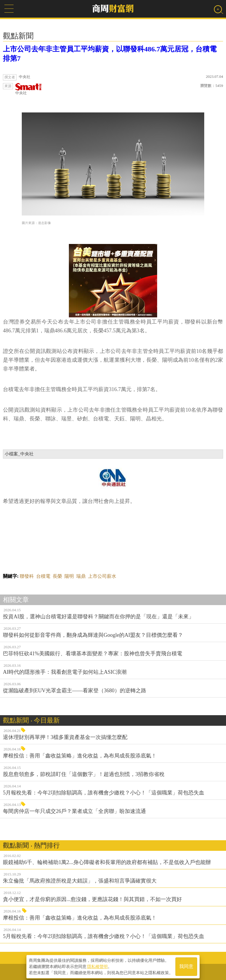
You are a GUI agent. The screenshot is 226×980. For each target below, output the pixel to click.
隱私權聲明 (97, 966)
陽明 (69, 576)
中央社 (29, 89)
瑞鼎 (81, 576)
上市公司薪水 (102, 576)
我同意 (186, 966)
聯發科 (27, 576)
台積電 (43, 576)
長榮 (57, 576)
